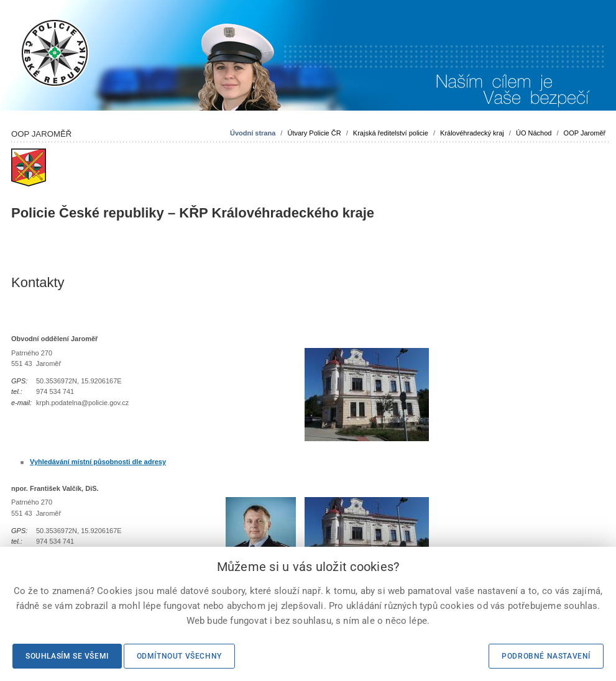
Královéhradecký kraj (472, 133)
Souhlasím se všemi (67, 656)
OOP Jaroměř (585, 133)
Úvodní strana (253, 133)
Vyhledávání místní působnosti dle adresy (98, 462)
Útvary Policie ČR (314, 133)
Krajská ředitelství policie (391, 133)
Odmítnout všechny (179, 656)
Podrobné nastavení (546, 656)
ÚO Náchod (534, 133)
